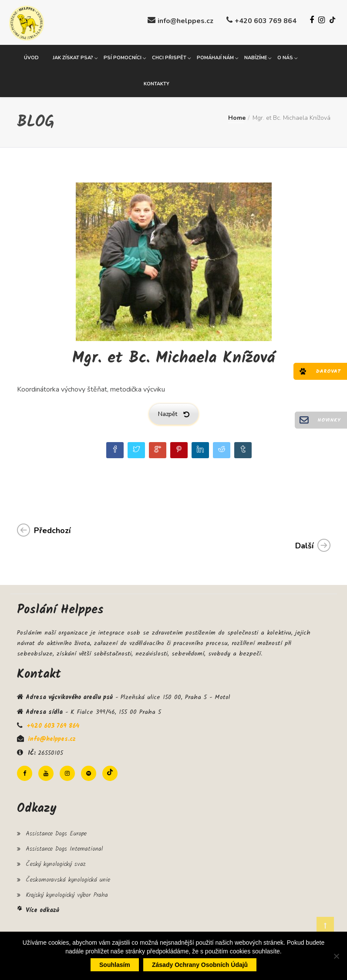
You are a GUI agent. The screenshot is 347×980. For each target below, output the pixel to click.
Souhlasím (115, 965)
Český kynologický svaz (56, 863)
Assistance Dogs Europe (56, 832)
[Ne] (336, 956)
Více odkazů (42, 909)
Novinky (329, 420)
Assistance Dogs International (64, 848)
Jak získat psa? (73, 56)
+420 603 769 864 (266, 21)
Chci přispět (169, 56)
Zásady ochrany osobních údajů (200, 965)
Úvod (31, 56)
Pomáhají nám (215, 56)
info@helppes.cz (185, 21)
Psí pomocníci (123, 56)
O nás (285, 56)
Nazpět (174, 413)
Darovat (328, 371)
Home (237, 117)
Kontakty (157, 83)
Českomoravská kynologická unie (68, 878)
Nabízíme (256, 56)
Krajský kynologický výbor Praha (67, 893)
